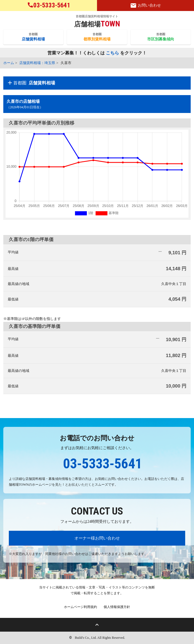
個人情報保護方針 (117, 607)
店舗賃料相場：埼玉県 (37, 63)
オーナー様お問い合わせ (97, 538)
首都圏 (33, 37)
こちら (112, 53)
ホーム (9, 63)
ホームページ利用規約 (80, 607)
